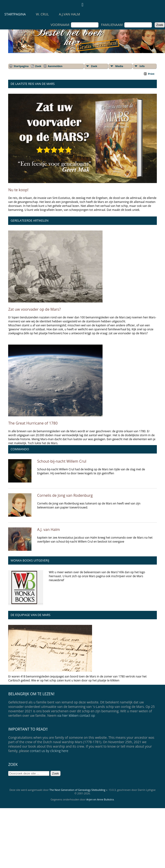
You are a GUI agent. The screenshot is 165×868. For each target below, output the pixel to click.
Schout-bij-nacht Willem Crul (62, 461)
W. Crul (42, 14)
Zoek (38, 66)
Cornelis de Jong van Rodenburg (65, 495)
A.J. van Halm (48, 529)
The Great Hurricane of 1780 (33, 423)
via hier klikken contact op (76, 715)
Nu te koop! (18, 190)
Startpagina (15, 14)
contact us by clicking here (49, 751)
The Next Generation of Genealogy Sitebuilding (77, 790)
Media (119, 66)
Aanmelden (55, 66)
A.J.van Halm (69, 14)
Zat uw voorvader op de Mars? (34, 309)
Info (142, 66)
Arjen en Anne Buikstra (100, 799)
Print (151, 74)
